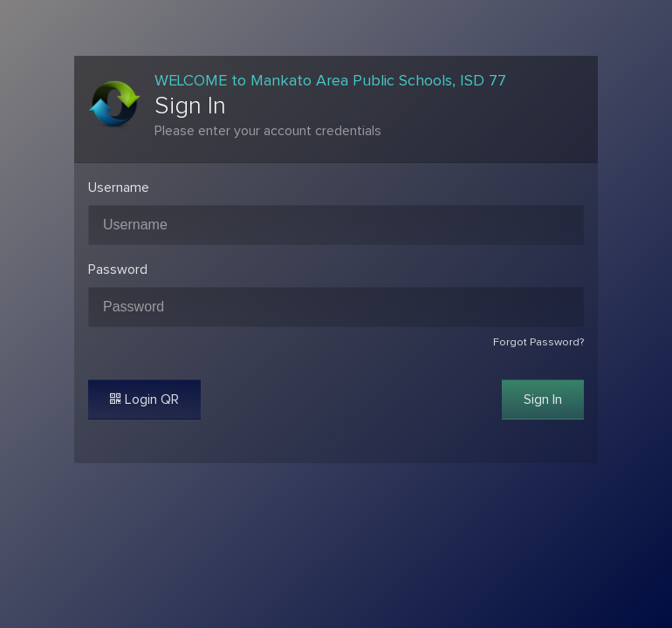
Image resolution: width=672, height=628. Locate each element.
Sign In (543, 399)
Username (119, 188)
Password (118, 270)
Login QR (144, 399)
